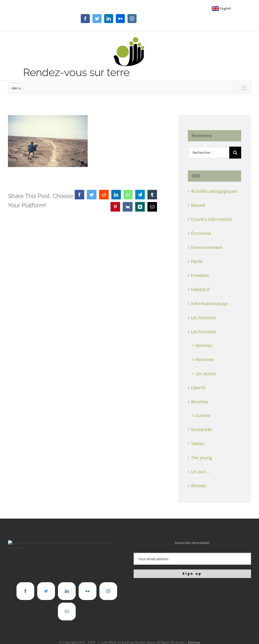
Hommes (205, 360)
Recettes (200, 402)
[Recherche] (235, 153)
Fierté (197, 261)
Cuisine (203, 415)
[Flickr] (88, 591)
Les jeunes (206, 374)
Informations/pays (209, 304)
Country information (212, 219)
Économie (201, 233)
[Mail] (67, 612)
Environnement (207, 247)
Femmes (204, 345)
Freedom (200, 275)
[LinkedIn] (67, 591)
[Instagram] (108, 591)
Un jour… (200, 472)
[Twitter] (46, 591)
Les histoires (204, 318)
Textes (198, 444)
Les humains (204, 332)
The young (201, 458)
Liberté (198, 388)
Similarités (201, 430)
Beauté (198, 205)
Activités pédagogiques (214, 191)
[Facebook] (25, 591)
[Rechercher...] (209, 153)
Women (199, 486)
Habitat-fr (201, 290)
